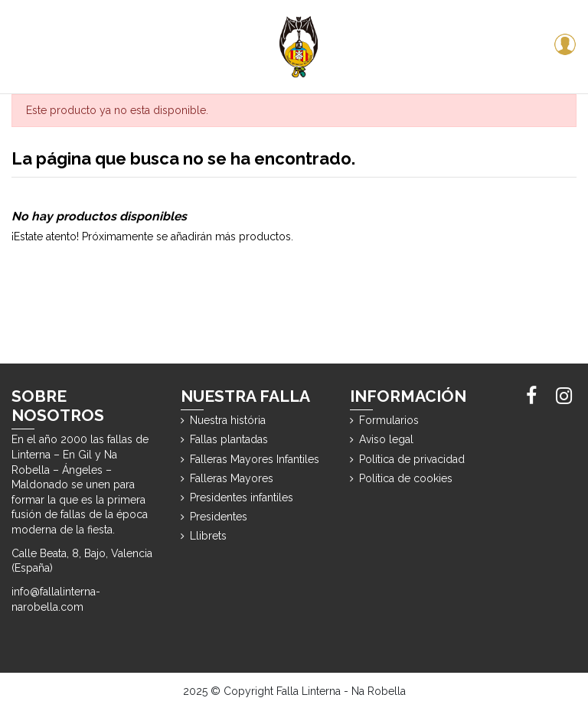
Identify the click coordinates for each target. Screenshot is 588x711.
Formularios (389, 420)
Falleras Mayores (232, 478)
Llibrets (208, 536)
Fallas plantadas (229, 439)
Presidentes (219, 517)
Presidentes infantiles (242, 497)
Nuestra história (228, 420)
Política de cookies (406, 478)
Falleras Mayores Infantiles (255, 459)
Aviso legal (386, 439)
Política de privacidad (412, 459)
